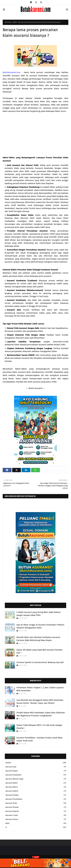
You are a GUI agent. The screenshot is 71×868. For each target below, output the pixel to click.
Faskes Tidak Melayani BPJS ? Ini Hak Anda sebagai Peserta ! (39, 727)
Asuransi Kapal (36, 771)
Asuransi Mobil (36, 783)
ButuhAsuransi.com (12, 72)
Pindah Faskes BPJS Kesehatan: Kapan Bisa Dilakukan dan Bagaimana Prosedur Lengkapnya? (41, 714)
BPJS (36, 823)
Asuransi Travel (36, 815)
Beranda (8, 22)
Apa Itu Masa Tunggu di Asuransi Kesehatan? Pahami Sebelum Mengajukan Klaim (40, 626)
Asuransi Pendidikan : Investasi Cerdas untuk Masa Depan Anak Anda (39, 739)
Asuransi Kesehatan (36, 775)
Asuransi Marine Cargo (36, 779)
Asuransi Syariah (36, 811)
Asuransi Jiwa (36, 767)
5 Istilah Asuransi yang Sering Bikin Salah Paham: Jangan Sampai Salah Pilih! (39, 614)
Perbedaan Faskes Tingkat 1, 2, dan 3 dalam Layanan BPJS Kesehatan (40, 689)
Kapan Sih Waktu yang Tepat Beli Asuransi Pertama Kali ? (39, 651)
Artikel (15, 22)
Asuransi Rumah (36, 807)
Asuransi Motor (36, 787)
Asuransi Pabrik (36, 791)
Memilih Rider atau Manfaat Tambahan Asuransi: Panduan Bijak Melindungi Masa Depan (38, 639)
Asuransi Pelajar (36, 795)
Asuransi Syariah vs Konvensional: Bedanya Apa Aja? (40, 662)
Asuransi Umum (36, 819)
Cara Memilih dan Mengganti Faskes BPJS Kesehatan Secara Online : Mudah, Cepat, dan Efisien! (40, 702)
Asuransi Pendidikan (36, 799)
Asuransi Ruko (36, 803)
